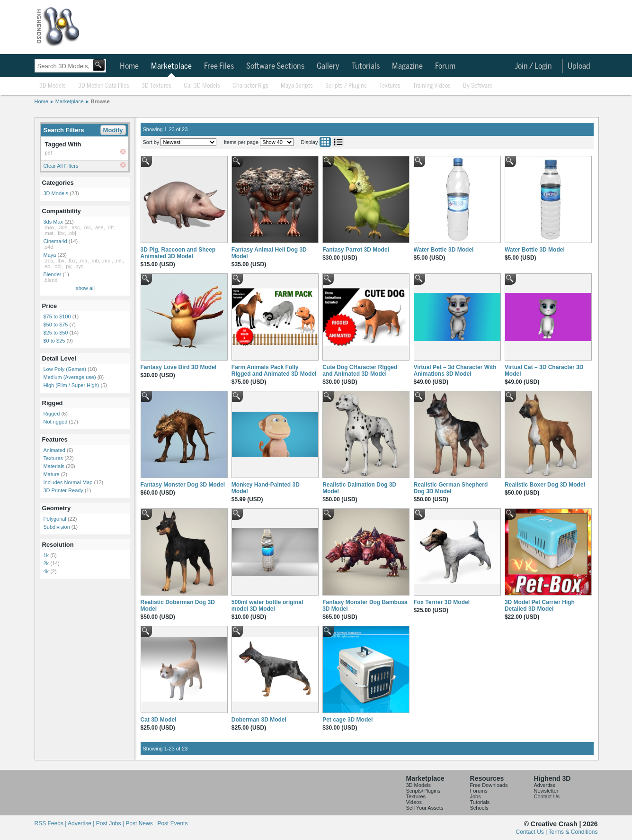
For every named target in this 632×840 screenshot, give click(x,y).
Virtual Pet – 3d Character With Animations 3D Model (455, 370)
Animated (54, 450)
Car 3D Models (202, 86)
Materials (54, 466)
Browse (100, 101)
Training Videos (432, 86)
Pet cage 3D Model (347, 720)
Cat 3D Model (159, 720)
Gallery (328, 66)
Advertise (545, 785)
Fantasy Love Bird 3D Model (179, 367)
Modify (113, 130)
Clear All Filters (61, 166)
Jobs (476, 796)
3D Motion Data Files (104, 86)
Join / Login (533, 66)
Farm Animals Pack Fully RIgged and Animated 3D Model (274, 370)
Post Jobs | (111, 823)
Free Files (219, 66)
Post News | (141, 823)
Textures (390, 86)
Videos (414, 802)
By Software (478, 86)
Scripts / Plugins (346, 86)
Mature (52, 474)
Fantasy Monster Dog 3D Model (183, 485)
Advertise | (82, 823)
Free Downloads (489, 785)
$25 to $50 (56, 333)
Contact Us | (532, 832)
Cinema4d (55, 241)
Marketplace (171, 66)
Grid (325, 142)
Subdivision (57, 527)
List (338, 142)
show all (85, 288)
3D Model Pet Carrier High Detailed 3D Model (540, 605)
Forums (479, 791)
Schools (479, 808)
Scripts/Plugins (423, 791)
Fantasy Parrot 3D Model (356, 250)
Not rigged (56, 422)
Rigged (52, 414)
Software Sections (275, 66)
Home (129, 66)
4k (46, 571)
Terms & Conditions (573, 832)
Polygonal (55, 519)
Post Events (172, 823)
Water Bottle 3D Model (444, 250)
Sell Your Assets (425, 808)
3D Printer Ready (63, 490)
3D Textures (156, 86)
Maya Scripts (297, 86)
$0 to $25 (54, 341)
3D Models (53, 86)
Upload (579, 66)
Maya (50, 255)
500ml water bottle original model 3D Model (267, 605)
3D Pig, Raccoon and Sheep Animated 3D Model (178, 253)
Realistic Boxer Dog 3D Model (545, 485)
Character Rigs (250, 86)
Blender (53, 274)
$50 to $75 (56, 325)
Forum (445, 66)
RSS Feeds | (51, 823)
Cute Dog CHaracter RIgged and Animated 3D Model (360, 370)
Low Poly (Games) (65, 369)
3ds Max (53, 222)
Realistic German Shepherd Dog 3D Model (451, 488)
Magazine (407, 66)
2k (46, 563)
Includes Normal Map (68, 482)
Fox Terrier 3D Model (442, 602)
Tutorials (366, 66)
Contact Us (547, 796)
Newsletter (546, 791)
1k (46, 555)
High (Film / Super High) (71, 385)
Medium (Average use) (70, 377)
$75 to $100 (57, 316)
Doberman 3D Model (259, 720)
